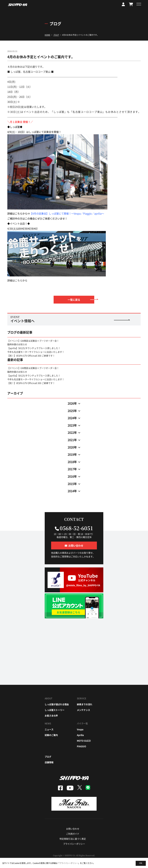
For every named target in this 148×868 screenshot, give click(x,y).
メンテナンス (83, 710)
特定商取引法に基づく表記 (73, 839)
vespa (80, 729)
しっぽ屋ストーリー (55, 710)
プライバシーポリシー (74, 844)
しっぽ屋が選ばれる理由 (57, 704)
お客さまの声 (51, 716)
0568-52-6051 (76, 528)
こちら (19, 280)
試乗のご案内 (51, 735)
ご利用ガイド (73, 834)
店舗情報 (49, 762)
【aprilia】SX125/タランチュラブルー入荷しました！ (34, 348)
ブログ (48, 757)
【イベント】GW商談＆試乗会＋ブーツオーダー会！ (33, 341)
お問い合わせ (73, 829)
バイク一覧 (82, 723)
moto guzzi (84, 741)
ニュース (49, 729)
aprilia (80, 735)
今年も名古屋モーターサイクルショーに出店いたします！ (36, 352)
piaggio (82, 746)
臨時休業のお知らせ (17, 344)
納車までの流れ (85, 704)
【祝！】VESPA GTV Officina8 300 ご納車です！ (31, 356)
